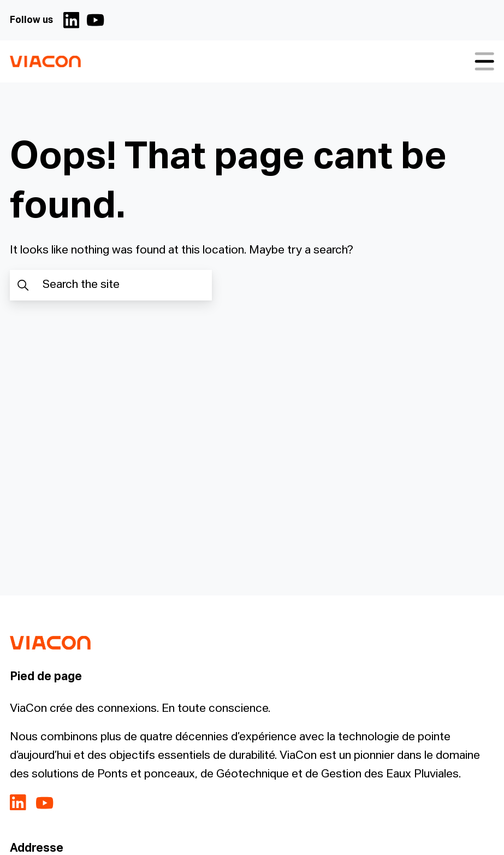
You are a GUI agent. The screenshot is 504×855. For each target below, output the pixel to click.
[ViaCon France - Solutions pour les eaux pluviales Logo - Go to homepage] (45, 61)
